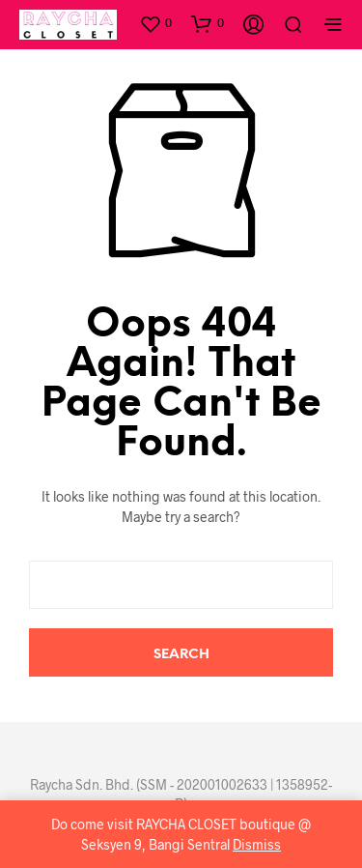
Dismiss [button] (257, 844)
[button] (155, 23)
